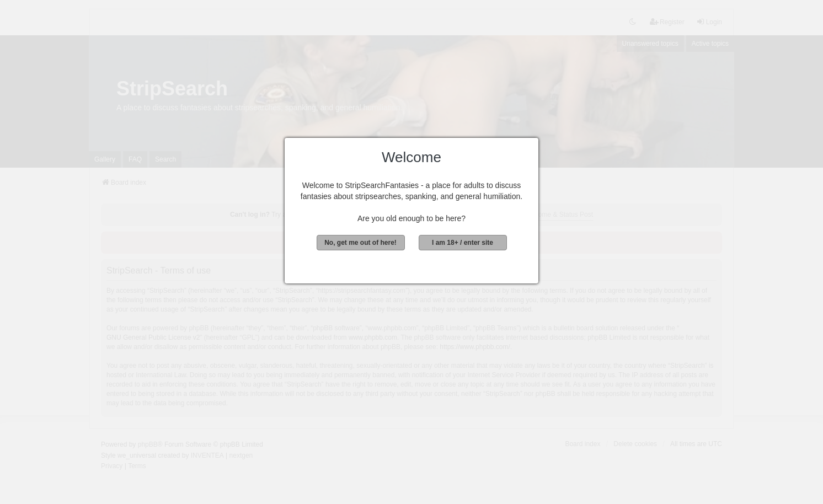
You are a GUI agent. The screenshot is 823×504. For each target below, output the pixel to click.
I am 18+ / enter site (463, 243)
